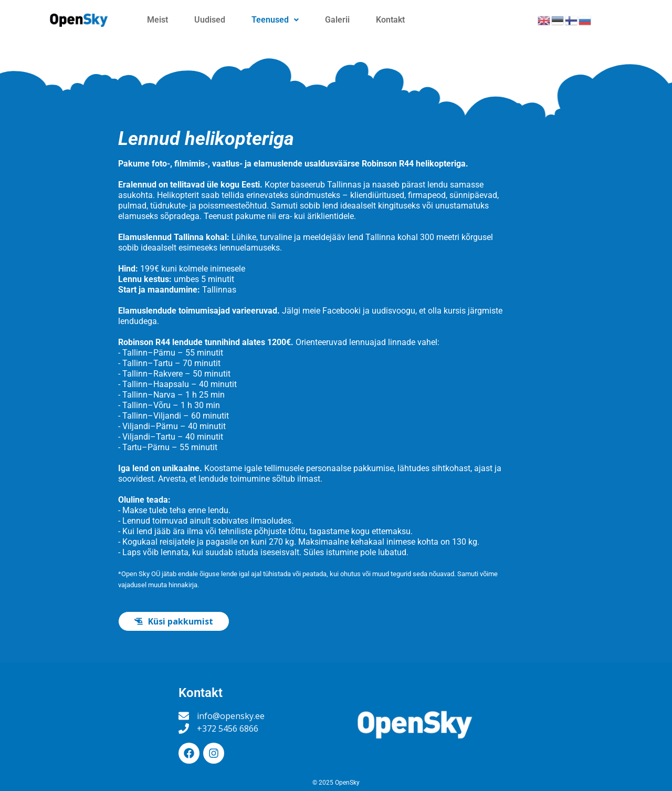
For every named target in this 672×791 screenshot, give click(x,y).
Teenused (275, 20)
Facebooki (342, 311)
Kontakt (390, 20)
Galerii (337, 20)
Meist (157, 20)
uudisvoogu (393, 311)
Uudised (210, 20)
